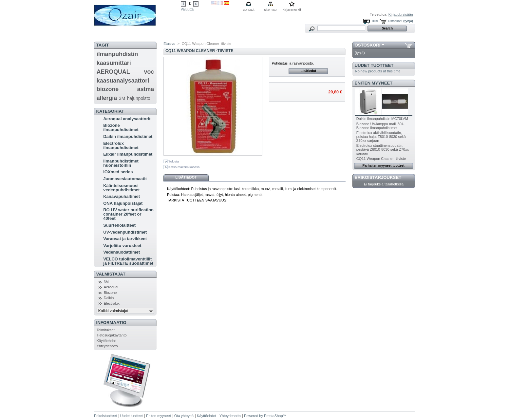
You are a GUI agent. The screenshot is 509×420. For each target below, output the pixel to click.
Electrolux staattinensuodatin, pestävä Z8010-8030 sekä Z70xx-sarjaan (383, 149)
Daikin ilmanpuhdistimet (128, 136)
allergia (107, 98)
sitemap (270, 10)
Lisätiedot (308, 71)
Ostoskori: (395, 21)
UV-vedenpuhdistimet (125, 232)
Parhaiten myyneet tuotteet (384, 166)
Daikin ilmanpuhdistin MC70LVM (382, 119)
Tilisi (375, 21)
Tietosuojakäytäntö (112, 335)
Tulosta (174, 161)
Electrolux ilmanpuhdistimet (121, 145)
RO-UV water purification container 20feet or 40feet (128, 214)
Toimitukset (106, 330)
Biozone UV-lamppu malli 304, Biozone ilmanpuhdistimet (380, 126)
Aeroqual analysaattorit (127, 119)
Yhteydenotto (107, 346)
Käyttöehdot (106, 341)
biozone (108, 89)
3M (122, 98)
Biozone (110, 293)
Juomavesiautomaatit (125, 179)
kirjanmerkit (292, 10)
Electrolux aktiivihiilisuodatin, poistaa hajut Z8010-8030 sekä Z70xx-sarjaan (381, 137)
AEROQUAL (113, 72)
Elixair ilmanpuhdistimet (128, 154)
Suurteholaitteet (119, 225)
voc (149, 72)
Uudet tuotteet (374, 65)
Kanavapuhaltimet (122, 196)
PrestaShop (273, 416)
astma (146, 89)
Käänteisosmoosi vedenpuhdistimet (121, 188)
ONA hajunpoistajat (123, 203)
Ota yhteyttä (184, 416)
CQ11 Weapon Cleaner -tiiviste (381, 159)
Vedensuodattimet (122, 252)
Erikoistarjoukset (378, 177)
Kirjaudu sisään (401, 14)
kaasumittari (114, 63)
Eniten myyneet (374, 83)
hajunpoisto (139, 98)
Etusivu (169, 44)
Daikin (109, 298)
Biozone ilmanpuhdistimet (121, 127)
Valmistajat (111, 274)
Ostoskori (368, 45)
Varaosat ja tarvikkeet (125, 239)
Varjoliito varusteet (122, 246)
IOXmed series (118, 172)
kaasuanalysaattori (123, 81)
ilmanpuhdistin (117, 54)
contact (248, 10)
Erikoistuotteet (105, 416)
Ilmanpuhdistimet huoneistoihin (121, 163)
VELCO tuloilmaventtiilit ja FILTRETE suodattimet (128, 261)
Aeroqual (111, 287)
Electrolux (112, 303)
